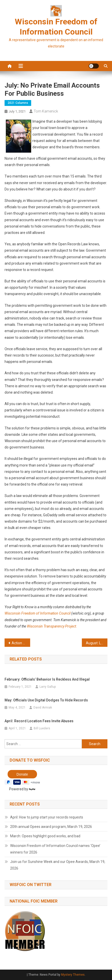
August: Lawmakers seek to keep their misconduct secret (97, 643)
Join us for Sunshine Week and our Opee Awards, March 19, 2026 (58, 865)
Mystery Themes (73, 975)
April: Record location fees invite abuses (39, 721)
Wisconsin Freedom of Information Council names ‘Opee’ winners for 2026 (55, 849)
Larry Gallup (48, 687)
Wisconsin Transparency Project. (52, 626)
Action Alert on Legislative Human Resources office (21, 643)
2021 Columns (18, 103)
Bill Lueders (42, 728)
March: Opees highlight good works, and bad (45, 836)
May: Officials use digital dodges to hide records (46, 700)
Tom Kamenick (46, 111)
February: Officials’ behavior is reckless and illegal (47, 679)
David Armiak (43, 708)
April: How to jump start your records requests (47, 817)
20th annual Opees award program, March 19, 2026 (51, 827)
